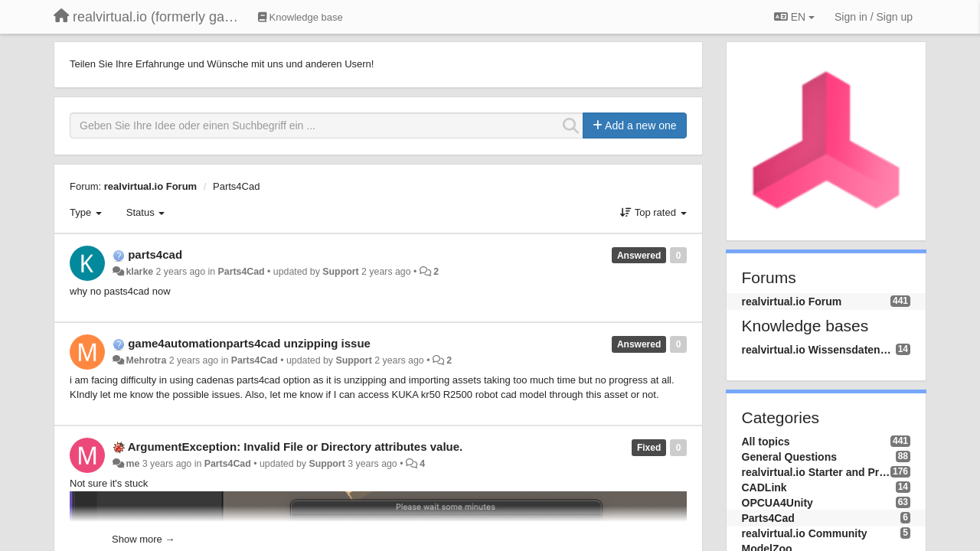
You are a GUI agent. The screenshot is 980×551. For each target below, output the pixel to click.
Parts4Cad (236, 186)
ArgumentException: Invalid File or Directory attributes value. (296, 447)
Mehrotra (146, 360)
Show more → (143, 539)
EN (794, 17)
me (132, 464)
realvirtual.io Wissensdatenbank (819, 350)
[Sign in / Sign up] (874, 17)
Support (340, 272)
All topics (766, 442)
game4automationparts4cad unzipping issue (249, 343)
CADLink (764, 487)
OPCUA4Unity (777, 503)
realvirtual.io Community (805, 533)
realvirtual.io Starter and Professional (816, 472)
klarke (139, 272)
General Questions (789, 457)
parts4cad (155, 254)
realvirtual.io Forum (150, 186)
